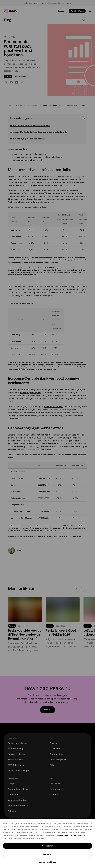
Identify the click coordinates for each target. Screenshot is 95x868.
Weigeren (47, 854)
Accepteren (47, 846)
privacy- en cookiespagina (70, 835)
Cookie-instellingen (47, 862)
